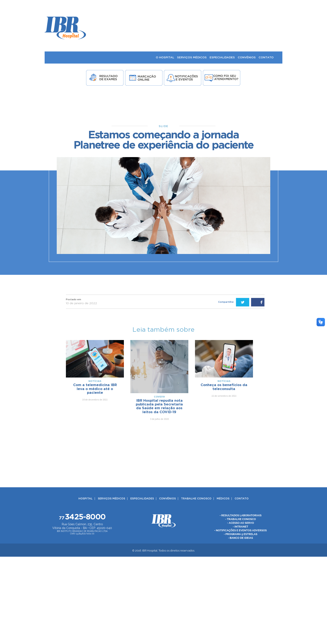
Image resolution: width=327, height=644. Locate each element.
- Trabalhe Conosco (241, 519)
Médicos (223, 499)
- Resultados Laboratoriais (241, 515)
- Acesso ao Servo (241, 523)
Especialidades (142, 499)
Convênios (167, 499)
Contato (242, 499)
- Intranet (240, 527)
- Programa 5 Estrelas (241, 534)
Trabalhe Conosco (196, 499)
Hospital (86, 499)
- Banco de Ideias (240, 538)
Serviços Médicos (111, 499)
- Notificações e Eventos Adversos (240, 530)
